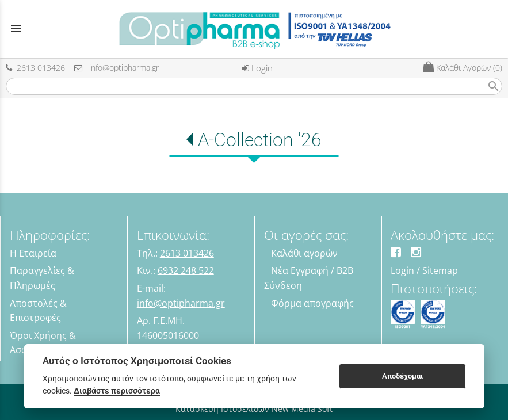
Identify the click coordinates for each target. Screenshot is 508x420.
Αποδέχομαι (402, 376)
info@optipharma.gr (117, 68)
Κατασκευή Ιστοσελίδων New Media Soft (254, 409)
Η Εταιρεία (33, 253)
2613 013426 (35, 68)
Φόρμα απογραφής (312, 303)
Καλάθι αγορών (304, 253)
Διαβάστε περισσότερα (117, 391)
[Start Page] (254, 29)
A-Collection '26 (260, 140)
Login (257, 68)
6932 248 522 (186, 270)
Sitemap (440, 270)
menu (16, 29)
